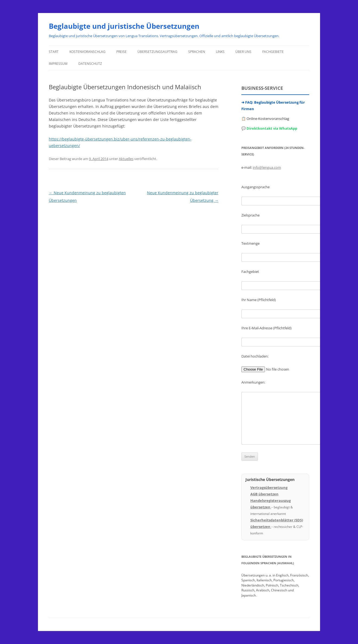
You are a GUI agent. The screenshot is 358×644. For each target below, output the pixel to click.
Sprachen (197, 52)
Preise (122, 52)
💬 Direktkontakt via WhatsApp (269, 128)
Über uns (243, 52)
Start (54, 52)
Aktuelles (126, 159)
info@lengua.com (267, 167)
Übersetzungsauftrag (157, 52)
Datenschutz (90, 64)
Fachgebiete (273, 52)
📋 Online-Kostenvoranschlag (265, 119)
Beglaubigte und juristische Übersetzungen (124, 26)
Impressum (58, 64)
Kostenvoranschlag (87, 52)
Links (220, 52)
